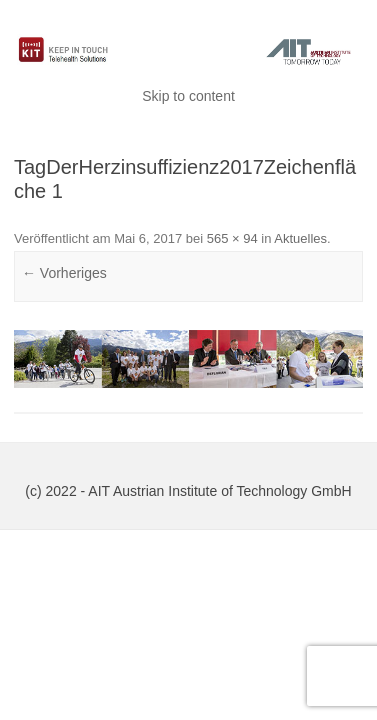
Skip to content (188, 96)
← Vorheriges (64, 273)
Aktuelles (300, 238)
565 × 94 (232, 238)
